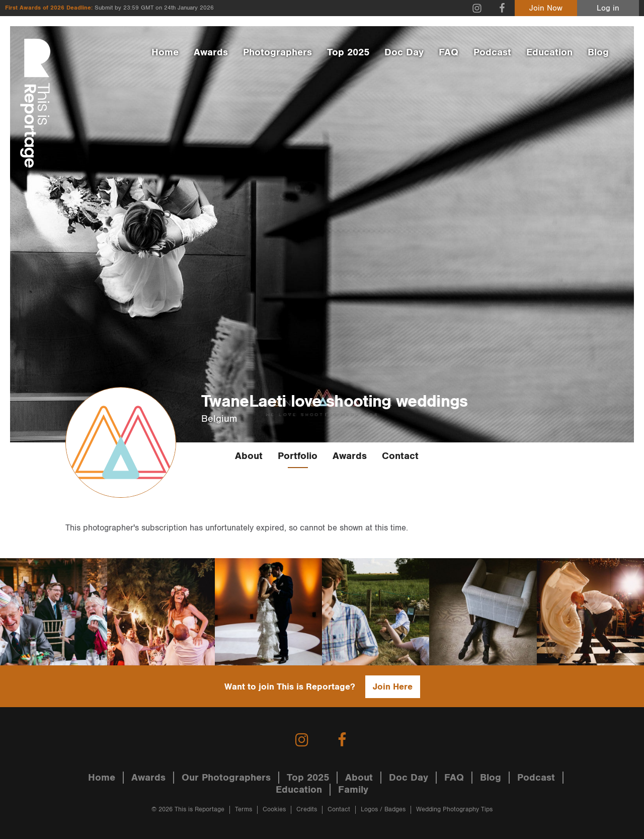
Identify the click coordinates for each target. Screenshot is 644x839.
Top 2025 (348, 52)
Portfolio (298, 456)
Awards (211, 52)
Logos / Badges (383, 810)
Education (549, 52)
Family (353, 790)
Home (165, 52)
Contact (400, 456)
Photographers (277, 52)
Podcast (492, 52)
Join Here (393, 687)
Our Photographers (226, 778)
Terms (244, 810)
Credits (307, 810)
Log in (608, 8)
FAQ (449, 52)
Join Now (546, 8)
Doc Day (404, 52)
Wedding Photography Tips (454, 810)
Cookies (274, 810)
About (249, 456)
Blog (598, 52)
